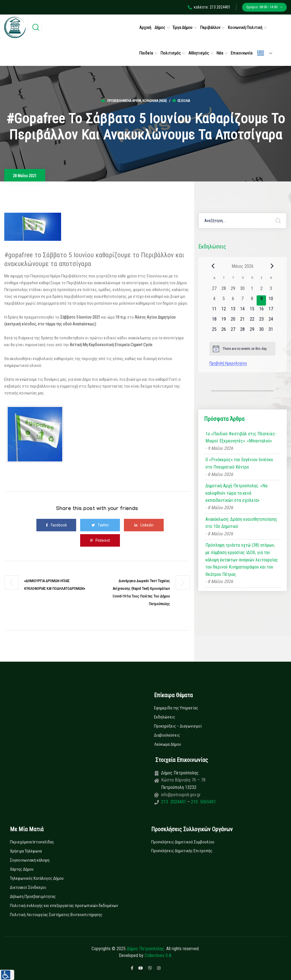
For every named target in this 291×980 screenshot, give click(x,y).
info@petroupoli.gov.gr (181, 795)
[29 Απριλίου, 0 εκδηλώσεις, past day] (233, 290)
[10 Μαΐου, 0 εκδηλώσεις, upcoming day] (271, 300)
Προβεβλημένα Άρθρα (124, 101)
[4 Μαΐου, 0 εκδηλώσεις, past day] (214, 300)
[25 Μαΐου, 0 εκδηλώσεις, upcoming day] (214, 331)
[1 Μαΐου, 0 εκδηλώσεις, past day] (252, 290)
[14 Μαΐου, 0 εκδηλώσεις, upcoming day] (243, 311)
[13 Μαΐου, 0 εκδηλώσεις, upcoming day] (233, 311)
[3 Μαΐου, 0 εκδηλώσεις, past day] (271, 290)
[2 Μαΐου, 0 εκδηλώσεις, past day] (261, 290)
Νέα (220, 53)
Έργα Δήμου (183, 28)
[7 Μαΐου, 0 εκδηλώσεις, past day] (243, 300)
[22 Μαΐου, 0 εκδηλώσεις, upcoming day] (252, 321)
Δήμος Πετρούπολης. (146, 949)
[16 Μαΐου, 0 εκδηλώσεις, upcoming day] (261, 311)
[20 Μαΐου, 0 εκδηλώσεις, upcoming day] (233, 321)
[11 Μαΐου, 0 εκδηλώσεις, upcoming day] (214, 311)
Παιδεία (146, 53)
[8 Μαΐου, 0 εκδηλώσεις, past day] (252, 300)
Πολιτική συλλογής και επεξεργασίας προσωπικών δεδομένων (64, 906)
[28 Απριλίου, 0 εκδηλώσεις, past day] (224, 290)
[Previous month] (213, 266)
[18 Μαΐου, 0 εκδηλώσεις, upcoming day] (214, 321)
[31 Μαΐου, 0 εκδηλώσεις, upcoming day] (271, 331)
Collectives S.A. (158, 955)
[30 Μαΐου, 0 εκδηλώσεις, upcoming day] (261, 331)
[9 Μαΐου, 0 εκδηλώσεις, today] (261, 300)
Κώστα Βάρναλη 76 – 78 (183, 780)
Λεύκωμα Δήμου (168, 744)
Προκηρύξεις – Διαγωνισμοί (178, 726)
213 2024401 (174, 802)
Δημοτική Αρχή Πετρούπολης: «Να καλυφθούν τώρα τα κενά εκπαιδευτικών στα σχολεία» (236, 493)
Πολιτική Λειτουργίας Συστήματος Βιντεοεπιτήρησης (56, 915)
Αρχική (145, 28)
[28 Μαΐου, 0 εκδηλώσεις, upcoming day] (243, 331)
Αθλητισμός (199, 53)
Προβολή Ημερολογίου (228, 363)
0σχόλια (181, 101)
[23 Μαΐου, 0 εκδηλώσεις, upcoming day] (261, 321)
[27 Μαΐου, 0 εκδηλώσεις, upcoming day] (233, 331)
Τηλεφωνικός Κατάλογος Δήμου (37, 878)
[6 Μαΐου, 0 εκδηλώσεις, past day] (233, 300)
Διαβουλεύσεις (167, 735)
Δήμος (160, 28)
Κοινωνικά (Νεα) (155, 101)
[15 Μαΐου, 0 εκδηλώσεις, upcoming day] (252, 311)
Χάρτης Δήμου (22, 869)
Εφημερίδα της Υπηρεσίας (176, 708)
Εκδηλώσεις (165, 717)
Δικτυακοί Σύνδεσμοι (28, 887)
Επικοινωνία (242, 53)
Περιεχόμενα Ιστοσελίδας (32, 842)
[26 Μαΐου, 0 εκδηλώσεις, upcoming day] (224, 331)
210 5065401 (203, 802)
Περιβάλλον (210, 28)
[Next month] (272, 266)
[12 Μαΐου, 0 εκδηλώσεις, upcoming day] (224, 311)
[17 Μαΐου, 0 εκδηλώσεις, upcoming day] (271, 311)
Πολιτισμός (171, 53)
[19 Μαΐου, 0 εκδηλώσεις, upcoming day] (224, 321)
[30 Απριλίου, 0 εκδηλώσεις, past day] (243, 290)
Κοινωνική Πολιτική (245, 28)
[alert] (242, 349)
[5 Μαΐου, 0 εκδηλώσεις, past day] (224, 300)
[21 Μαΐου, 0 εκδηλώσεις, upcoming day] (243, 321)
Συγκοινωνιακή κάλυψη (30, 860)
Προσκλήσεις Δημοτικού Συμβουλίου (183, 842)
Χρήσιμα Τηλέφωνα (26, 851)
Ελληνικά (261, 53)
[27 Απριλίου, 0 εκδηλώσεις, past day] (214, 290)
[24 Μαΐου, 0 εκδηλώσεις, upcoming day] (271, 321)
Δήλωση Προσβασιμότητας (33, 897)
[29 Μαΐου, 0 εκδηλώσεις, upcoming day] (252, 331)
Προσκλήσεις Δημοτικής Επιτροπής (182, 851)
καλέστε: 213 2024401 (209, 7)
